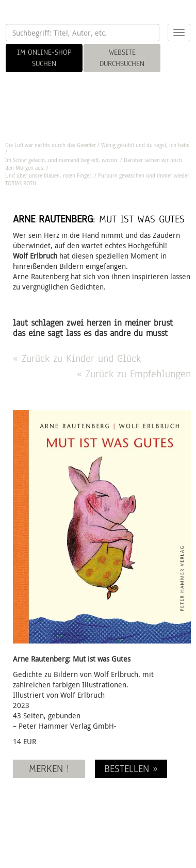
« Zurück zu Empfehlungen (134, 374)
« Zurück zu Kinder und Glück (77, 358)
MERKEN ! (49, 769)
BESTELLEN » (131, 769)
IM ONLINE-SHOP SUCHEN (44, 58)
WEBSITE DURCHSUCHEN (122, 58)
